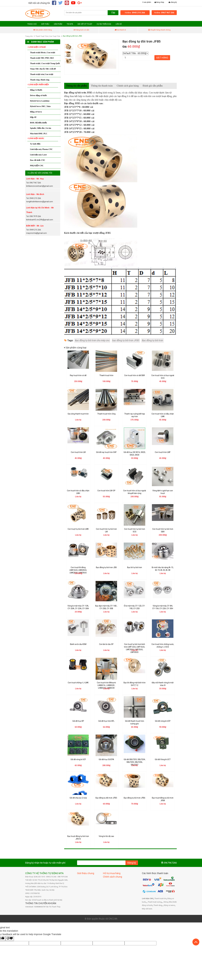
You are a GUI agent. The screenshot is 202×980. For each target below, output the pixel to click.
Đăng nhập (159, 2)
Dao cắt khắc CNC (38, 160)
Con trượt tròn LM (78, 452)
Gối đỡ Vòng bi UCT (163, 759)
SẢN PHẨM (58, 24)
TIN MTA (70, 24)
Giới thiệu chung (86, 873)
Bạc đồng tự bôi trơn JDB (106, 567)
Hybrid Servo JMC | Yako (40, 106)
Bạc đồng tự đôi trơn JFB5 (106, 798)
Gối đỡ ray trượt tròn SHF (106, 452)
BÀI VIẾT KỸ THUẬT (85, 24)
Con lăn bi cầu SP (106, 644)
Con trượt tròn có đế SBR (135, 375)
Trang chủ (29, 36)
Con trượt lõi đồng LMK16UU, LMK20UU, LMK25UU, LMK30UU (78, 570)
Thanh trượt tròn (106, 375)
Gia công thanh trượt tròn (78, 414)
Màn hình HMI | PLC (39, 134)
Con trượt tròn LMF (163, 452)
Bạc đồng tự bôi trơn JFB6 (134, 798)
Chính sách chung (112, 877)
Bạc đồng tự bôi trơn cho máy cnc (92, 340)
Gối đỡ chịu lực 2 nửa (78, 798)
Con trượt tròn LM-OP (106, 491)
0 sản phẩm (147, 2)
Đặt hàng (162, 58)
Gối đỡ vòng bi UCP (163, 721)
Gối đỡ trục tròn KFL (106, 721)
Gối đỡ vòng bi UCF (78, 759)
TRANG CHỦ (32, 24)
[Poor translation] (10, 939)
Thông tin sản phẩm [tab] (77, 86)
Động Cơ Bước (36, 90)
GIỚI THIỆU (45, 24)
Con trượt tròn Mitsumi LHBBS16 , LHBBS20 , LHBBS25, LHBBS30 (106, 685)
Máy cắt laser (147, 909)
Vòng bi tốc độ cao (106, 836)
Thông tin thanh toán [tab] (102, 86)
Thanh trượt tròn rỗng (106, 414)
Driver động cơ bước (39, 95)
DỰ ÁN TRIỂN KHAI (104, 24)
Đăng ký (173, 2)
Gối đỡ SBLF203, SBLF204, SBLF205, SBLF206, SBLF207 (135, 762)
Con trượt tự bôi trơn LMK (78, 529)
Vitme (166, 902)
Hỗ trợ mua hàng (112, 873)
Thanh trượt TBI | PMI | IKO (42, 58)
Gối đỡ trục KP (78, 721)
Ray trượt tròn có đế (78, 375)
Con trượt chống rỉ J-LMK (78, 683)
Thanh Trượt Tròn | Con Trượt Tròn (48, 36)
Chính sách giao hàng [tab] (128, 86)
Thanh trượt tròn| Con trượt (42, 74)
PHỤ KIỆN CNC (37, 166)
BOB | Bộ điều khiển (38, 123)
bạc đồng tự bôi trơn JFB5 (126, 340)
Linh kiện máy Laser (38, 155)
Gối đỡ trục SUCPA (106, 759)
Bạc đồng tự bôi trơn (152, 340)
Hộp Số (33, 117)
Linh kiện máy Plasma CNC (41, 149)
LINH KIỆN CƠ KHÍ (37, 47)
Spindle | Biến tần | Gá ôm (41, 128)
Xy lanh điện (35, 144)
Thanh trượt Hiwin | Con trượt (43, 53)
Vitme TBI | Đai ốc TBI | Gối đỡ (43, 69)
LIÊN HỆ (119, 24)
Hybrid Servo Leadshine (40, 101)
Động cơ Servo (36, 112)
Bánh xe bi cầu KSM (78, 644)
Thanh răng (158, 905)
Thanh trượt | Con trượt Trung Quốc (45, 63)
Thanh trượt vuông (155, 902)
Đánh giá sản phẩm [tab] (153, 86)
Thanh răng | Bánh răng (40, 80)
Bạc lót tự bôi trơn (135, 567)
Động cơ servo (169, 905)
